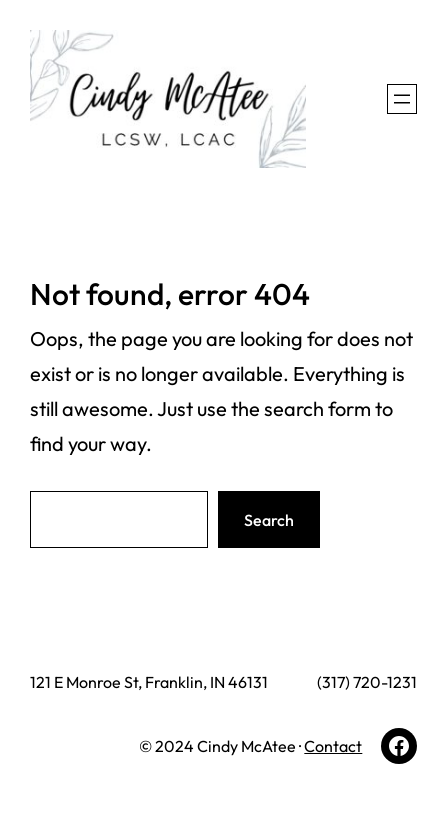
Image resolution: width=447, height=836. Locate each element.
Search (269, 520)
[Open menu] (402, 99)
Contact (333, 746)
